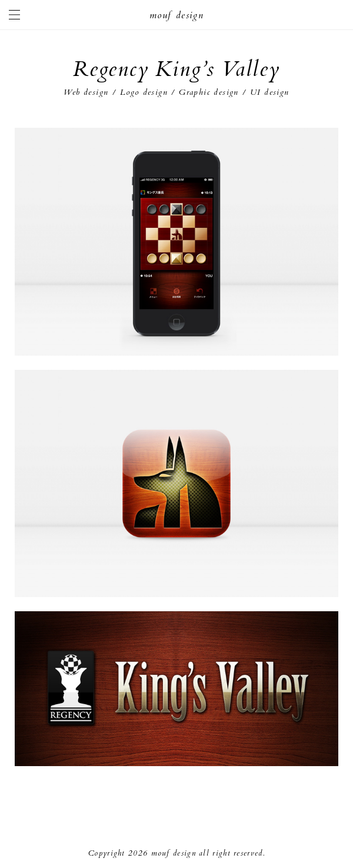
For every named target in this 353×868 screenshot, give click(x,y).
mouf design (177, 15)
